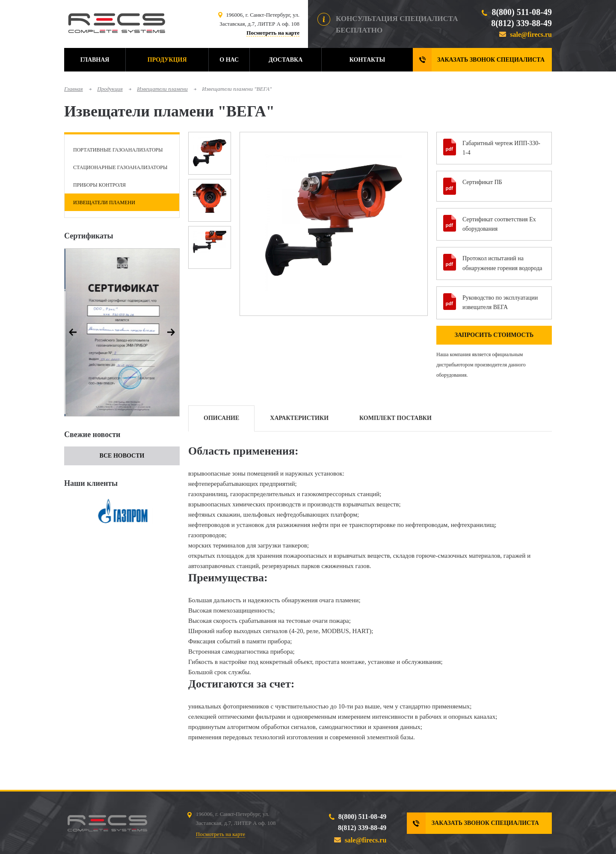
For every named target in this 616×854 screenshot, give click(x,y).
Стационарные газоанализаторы (120, 167)
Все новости (122, 456)
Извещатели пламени (162, 89)
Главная (95, 60)
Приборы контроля (99, 185)
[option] (122, 332)
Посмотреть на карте (273, 33)
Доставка (286, 60)
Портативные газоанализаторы (118, 150)
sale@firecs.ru (531, 34)
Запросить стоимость (494, 335)
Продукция (167, 60)
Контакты (367, 60)
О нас (229, 60)
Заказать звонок (491, 60)
